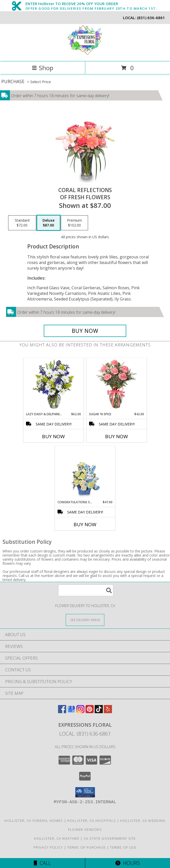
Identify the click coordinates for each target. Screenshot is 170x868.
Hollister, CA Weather (57, 838)
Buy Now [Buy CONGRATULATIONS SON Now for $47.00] (85, 524)
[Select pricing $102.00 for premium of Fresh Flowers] (74, 223)
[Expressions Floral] (85, 54)
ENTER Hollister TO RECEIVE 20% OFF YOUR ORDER (91, 4)
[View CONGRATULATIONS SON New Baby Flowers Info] (85, 473)
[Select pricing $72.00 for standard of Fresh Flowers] (22, 223)
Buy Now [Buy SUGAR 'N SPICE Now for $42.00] (117, 436)
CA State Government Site (110, 838)
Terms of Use (123, 847)
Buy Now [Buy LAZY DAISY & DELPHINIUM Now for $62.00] (53, 436)
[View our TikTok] (99, 712)
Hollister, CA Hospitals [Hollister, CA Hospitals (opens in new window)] (91, 821)
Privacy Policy (48, 847)
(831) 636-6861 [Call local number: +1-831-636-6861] (151, 18)
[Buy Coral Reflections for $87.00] (85, 331)
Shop (42, 68)
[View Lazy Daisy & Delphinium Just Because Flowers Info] (54, 385)
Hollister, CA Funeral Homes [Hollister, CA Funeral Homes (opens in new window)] (34, 821)
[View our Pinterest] (90, 712)
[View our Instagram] (80, 712)
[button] (85, 792)
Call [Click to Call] (42, 863)
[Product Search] (86, 590)
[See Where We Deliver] (85, 620)
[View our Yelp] (108, 712)
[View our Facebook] (62, 712)
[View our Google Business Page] (71, 712)
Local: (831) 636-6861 (85, 734)
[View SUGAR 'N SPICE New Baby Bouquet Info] (117, 385)
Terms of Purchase (86, 847)
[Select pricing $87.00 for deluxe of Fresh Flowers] (48, 223)
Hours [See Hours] (128, 863)
